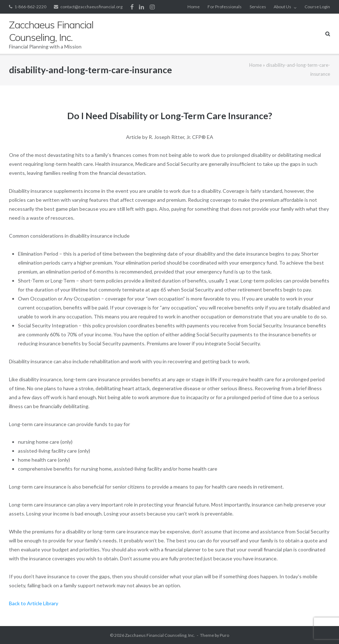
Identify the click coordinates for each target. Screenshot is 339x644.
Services (258, 7)
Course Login (317, 7)
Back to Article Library (34, 603)
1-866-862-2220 (30, 7)
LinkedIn (141, 7)
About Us (282, 7)
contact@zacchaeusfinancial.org (91, 7)
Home (194, 7)
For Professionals (225, 7)
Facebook (132, 7)
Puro (224, 635)
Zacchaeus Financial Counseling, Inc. (160, 635)
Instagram (152, 7)
